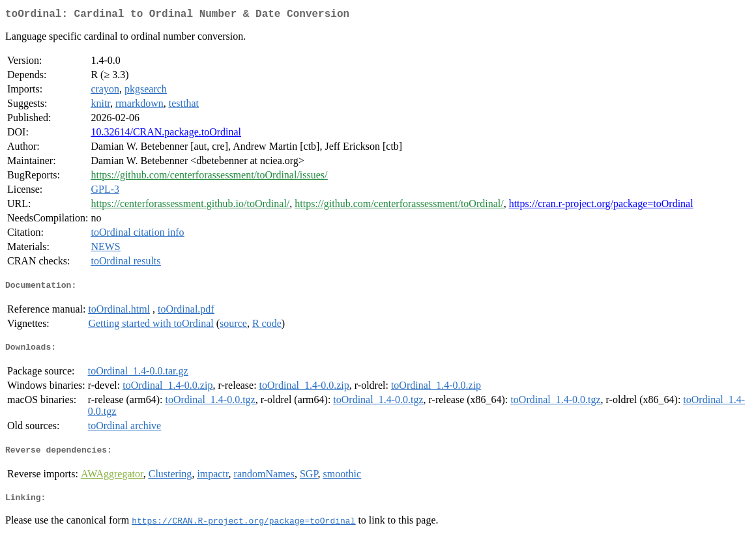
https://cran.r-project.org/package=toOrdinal (601, 206)
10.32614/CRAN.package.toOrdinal (166, 134)
